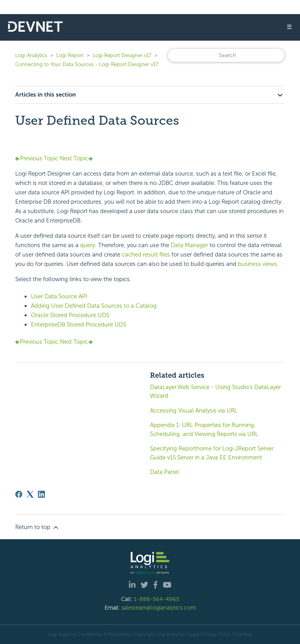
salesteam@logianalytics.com (159, 608)
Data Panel (164, 472)
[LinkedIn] (41, 494)
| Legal (193, 634)
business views (257, 264)
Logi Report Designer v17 (122, 55)
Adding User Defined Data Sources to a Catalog (94, 306)
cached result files (146, 255)
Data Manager (189, 245)
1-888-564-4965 (157, 599)
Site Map (243, 634)
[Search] (226, 55)
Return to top (37, 527)
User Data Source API (59, 296)
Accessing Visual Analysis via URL (194, 411)
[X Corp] (30, 494)
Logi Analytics (31, 55)
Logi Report (70, 55)
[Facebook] (19, 494)
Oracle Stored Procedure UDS (70, 315)
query (87, 245)
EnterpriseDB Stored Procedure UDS (79, 325)
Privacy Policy (217, 634)
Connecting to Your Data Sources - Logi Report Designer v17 (87, 64)
